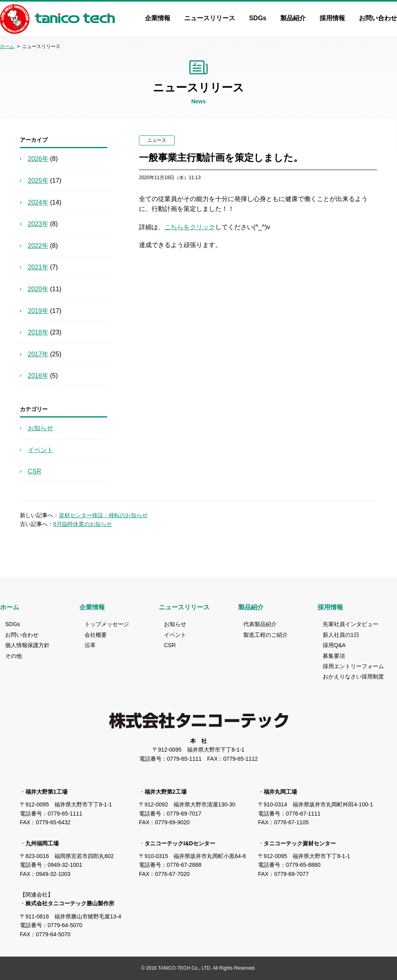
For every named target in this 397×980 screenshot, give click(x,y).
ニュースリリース (210, 18)
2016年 (38, 376)
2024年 (38, 202)
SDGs (258, 18)
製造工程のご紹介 (266, 635)
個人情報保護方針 (27, 645)
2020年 (38, 289)
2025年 (38, 181)
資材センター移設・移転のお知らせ (103, 515)
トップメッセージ (107, 624)
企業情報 (158, 18)
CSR (35, 471)
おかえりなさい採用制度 (353, 677)
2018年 (38, 332)
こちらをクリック (190, 227)
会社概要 (96, 635)
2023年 (38, 224)
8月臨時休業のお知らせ (83, 524)
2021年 (38, 267)
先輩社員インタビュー (351, 624)
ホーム (7, 46)
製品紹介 (293, 18)
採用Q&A (334, 645)
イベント (40, 450)
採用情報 (332, 18)
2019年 (38, 311)
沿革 (90, 645)
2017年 (38, 354)
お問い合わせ (378, 18)
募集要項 (334, 656)
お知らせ (40, 428)
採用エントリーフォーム (353, 666)
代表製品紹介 (260, 624)
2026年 (38, 159)
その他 (13, 656)
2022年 (38, 246)
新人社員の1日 (341, 635)
